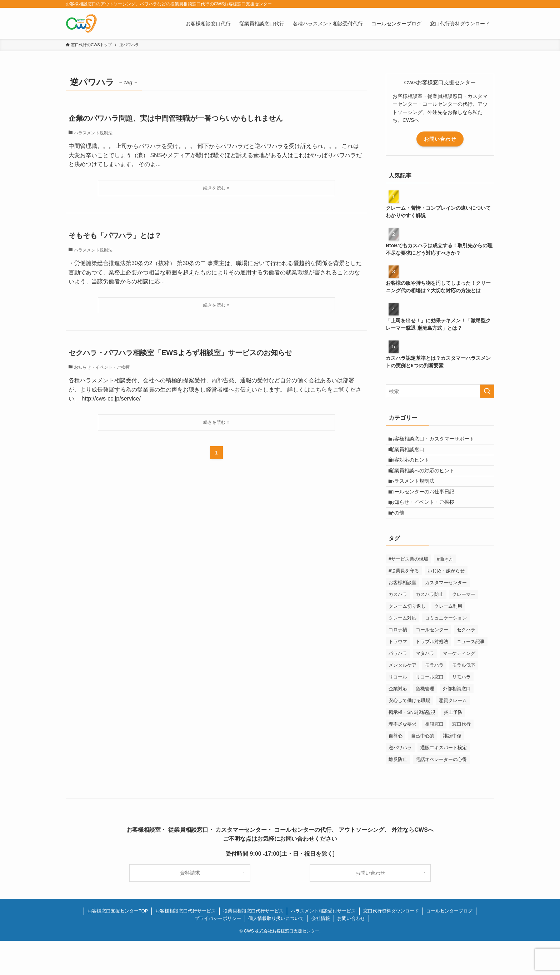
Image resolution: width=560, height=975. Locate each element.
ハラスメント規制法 (417, 501)
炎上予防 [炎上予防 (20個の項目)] (453, 747)
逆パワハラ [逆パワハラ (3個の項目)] (400, 782)
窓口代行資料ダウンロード (391, 945)
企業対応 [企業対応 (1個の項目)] (398, 723)
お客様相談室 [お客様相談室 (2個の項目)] (402, 617)
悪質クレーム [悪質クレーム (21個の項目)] (453, 735)
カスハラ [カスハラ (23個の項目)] (398, 629)
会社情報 (321, 953)
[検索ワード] (440, 391)
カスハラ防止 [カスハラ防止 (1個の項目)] (430, 629)
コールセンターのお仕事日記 (427, 515)
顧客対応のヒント (415, 471)
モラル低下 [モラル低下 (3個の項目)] (464, 699)
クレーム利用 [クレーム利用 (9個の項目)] (448, 640)
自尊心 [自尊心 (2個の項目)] (396, 770)
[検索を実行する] (487, 391)
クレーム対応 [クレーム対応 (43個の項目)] (402, 652)
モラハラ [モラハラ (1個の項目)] (434, 699)
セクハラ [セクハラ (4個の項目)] (466, 664)
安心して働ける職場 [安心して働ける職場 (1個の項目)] (409, 735)
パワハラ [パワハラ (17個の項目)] (398, 688)
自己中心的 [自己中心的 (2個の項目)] (423, 770)
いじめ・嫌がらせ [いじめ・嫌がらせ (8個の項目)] (446, 605)
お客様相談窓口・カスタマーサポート (437, 441)
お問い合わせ (440, 139)
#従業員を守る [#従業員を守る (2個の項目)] (404, 605)
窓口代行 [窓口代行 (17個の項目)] (461, 758)
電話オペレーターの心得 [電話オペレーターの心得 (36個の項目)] (441, 794)
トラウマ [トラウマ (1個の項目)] (398, 676)
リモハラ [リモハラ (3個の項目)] (461, 711)
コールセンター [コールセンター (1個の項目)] (432, 664)
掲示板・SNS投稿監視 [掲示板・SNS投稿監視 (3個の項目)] (412, 747)
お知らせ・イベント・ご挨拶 (427, 530)
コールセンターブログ (449, 945)
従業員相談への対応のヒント (427, 486)
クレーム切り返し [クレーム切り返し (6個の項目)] (407, 640)
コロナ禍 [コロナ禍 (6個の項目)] (398, 664)
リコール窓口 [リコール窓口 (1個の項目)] (430, 711)
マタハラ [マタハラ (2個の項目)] (425, 688)
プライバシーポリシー (218, 953)
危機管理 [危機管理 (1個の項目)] (425, 723)
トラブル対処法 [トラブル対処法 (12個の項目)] (432, 676)
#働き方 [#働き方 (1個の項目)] (445, 593)
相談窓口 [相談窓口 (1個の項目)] (434, 758)
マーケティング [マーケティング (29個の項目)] (459, 688)
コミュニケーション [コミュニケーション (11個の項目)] (446, 652)
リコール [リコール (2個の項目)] (398, 711)
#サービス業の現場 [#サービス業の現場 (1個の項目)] (408, 593)
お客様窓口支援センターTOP (118, 945)
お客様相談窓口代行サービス (186, 945)
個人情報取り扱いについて (276, 953)
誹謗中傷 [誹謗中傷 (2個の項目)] (452, 770)
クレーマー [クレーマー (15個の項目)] (464, 629)
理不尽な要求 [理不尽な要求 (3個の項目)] (402, 758)
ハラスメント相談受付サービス (323, 945)
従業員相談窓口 (412, 456)
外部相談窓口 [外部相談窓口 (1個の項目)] (457, 723)
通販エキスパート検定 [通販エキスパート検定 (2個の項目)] (444, 782)
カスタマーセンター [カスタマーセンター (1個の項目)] (446, 617)
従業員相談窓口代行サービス (253, 945)
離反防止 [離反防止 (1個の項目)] (398, 794)
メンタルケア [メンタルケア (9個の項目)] (402, 699)
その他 (402, 545)
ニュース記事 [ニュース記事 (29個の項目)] (471, 676)
